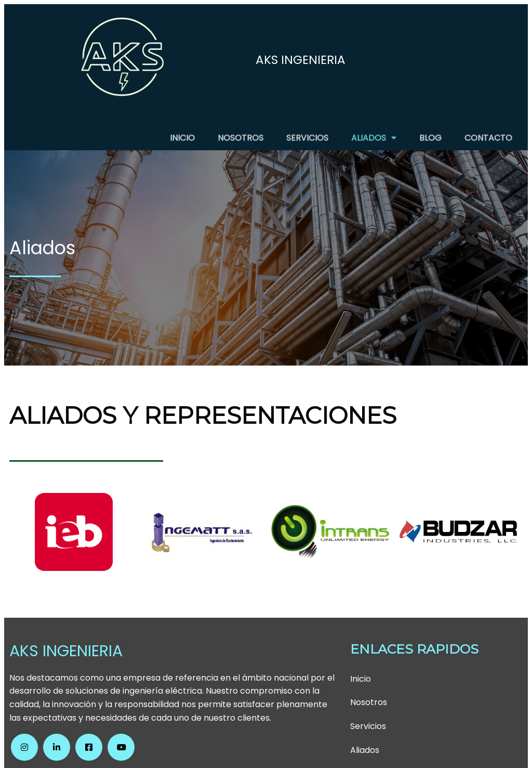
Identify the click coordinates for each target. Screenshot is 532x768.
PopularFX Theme (325, 749)
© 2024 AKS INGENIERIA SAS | (230, 749)
